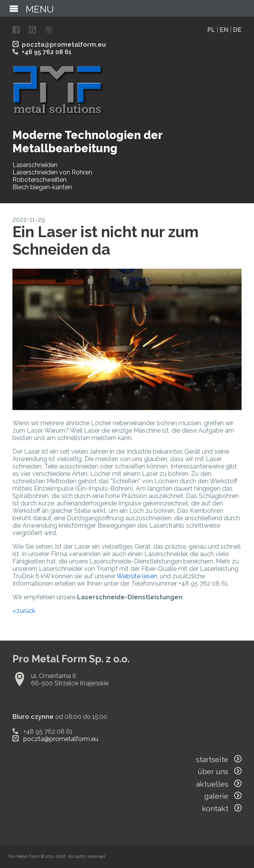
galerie (223, 796)
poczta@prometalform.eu (64, 45)
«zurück (24, 611)
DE (237, 30)
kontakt (222, 808)
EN (224, 30)
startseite (219, 759)
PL (211, 30)
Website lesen (137, 576)
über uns (220, 771)
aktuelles (219, 784)
